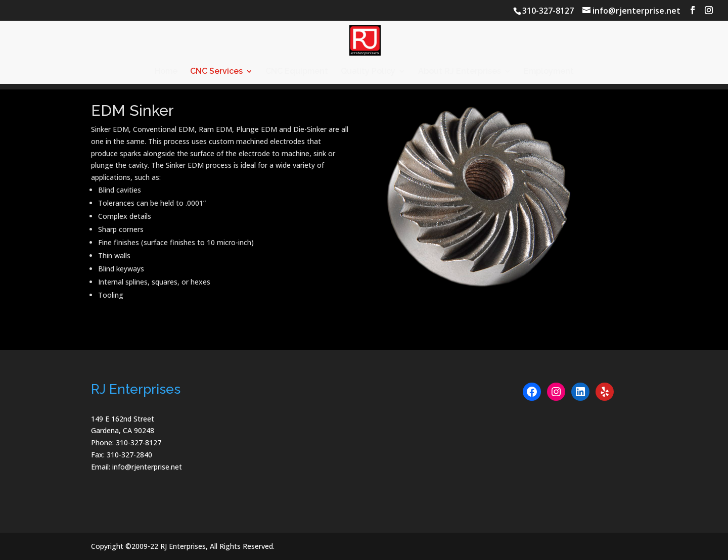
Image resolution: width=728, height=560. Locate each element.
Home (166, 72)
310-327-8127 (548, 11)
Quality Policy (368, 72)
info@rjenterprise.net (147, 467)
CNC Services (216, 72)
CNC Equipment (297, 72)
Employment (549, 72)
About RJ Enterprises (460, 72)
